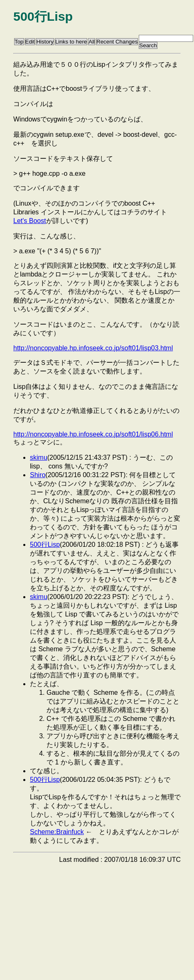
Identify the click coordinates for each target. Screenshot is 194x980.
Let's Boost (30, 221)
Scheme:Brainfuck (57, 832)
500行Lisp (45, 545)
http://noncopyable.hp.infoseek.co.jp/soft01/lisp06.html (93, 434)
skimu (39, 457)
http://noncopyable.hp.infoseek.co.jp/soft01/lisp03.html (93, 348)
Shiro (38, 475)
